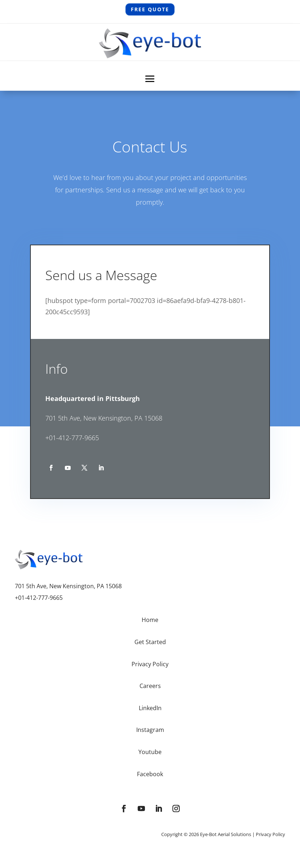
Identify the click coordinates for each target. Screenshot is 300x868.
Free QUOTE (150, 9)
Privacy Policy (270, 834)
